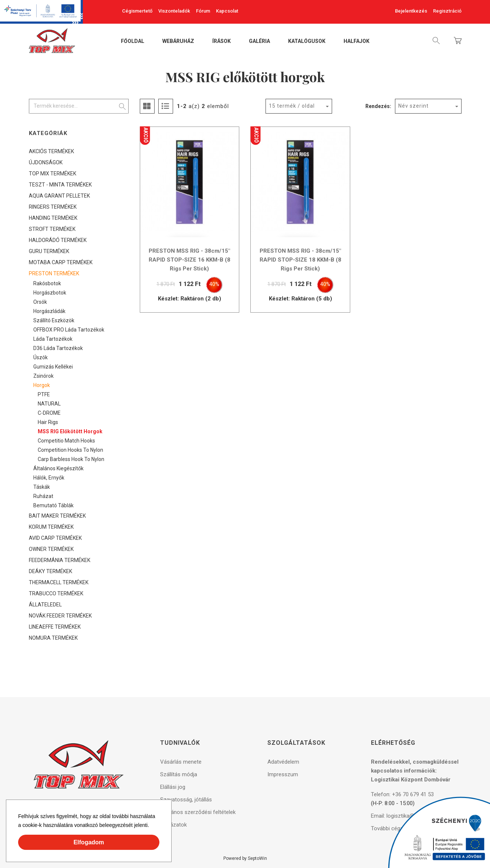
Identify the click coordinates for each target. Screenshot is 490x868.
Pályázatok (173, 825)
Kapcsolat (227, 11)
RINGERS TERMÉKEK (53, 207)
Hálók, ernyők (49, 478)
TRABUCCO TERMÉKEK (56, 593)
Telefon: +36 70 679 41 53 (402, 794)
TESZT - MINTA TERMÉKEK (60, 185)
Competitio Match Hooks (66, 441)
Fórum (203, 11)
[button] (152, 826)
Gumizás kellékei (53, 367)
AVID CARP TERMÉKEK (55, 538)
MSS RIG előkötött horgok (70, 431)
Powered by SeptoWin (245, 858)
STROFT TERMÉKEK (52, 229)
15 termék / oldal (292, 106)
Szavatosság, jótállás (186, 800)
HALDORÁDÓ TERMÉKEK (58, 240)
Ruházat (43, 496)
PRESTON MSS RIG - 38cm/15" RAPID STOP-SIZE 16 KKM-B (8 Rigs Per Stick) (190, 260)
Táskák (42, 487)
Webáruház (178, 41)
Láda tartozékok (53, 339)
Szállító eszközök (54, 320)
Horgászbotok (50, 293)
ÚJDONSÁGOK (46, 162)
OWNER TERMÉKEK (51, 549)
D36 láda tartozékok (58, 348)
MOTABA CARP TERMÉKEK (61, 262)
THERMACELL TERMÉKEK (59, 582)
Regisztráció (447, 11)
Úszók (40, 357)
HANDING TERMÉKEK (53, 218)
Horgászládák (49, 311)
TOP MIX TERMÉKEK (53, 174)
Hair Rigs (48, 422)
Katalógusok (307, 41)
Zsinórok (43, 376)
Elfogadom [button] (89, 842)
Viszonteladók (174, 11)
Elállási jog (173, 787)
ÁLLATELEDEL (45, 605)
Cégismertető (137, 11)
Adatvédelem (283, 762)
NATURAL (49, 404)
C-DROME (49, 413)
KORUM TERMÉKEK (51, 527)
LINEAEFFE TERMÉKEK (55, 627)
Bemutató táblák (53, 505)
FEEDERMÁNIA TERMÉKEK (60, 560)
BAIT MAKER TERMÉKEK (57, 516)
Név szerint (413, 106)
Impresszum (283, 774)
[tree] (79, 395)
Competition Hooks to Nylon (70, 450)
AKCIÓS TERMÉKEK (51, 151)
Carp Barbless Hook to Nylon (71, 459)
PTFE (44, 394)
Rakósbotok (47, 283)
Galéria (259, 41)
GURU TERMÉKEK (49, 251)
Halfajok (356, 41)
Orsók (40, 302)
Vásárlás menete (181, 762)
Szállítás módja (179, 774)
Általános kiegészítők (58, 468)
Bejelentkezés (411, 11)
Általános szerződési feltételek (198, 812)
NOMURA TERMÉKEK (53, 638)
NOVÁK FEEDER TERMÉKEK (60, 616)
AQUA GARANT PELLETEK (59, 196)
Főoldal (133, 41)
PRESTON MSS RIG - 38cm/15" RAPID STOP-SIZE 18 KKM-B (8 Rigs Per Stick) (300, 260)
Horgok (42, 385)
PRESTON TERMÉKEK (54, 273)
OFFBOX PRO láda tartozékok (69, 330)
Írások (222, 41)
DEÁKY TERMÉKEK (50, 571)
